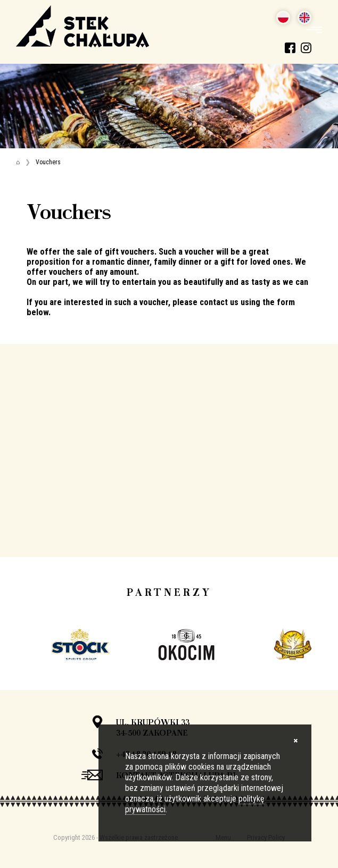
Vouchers (48, 162)
